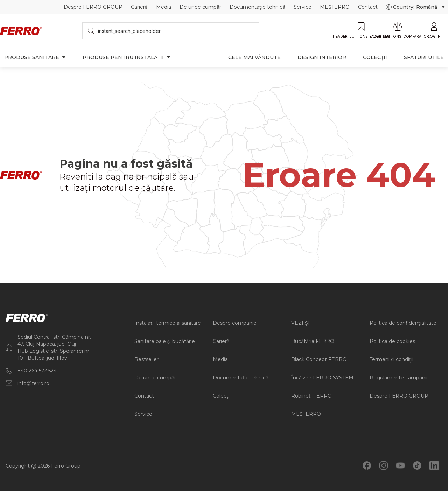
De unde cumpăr (200, 7)
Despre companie (235, 323)
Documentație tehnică (257, 7)
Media (164, 7)
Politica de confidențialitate (403, 323)
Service (303, 7)
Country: (416, 7)
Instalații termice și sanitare (168, 323)
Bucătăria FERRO (313, 341)
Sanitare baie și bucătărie (165, 341)
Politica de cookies (392, 341)
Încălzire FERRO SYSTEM (322, 378)
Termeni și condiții (391, 359)
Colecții (222, 396)
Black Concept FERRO (319, 359)
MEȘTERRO (335, 7)
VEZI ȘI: (301, 323)
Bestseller (146, 359)
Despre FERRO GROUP (93, 7)
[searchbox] (171, 31)
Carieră (139, 7)
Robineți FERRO (311, 396)
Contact (368, 7)
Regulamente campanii (398, 378)
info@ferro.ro (33, 383)
